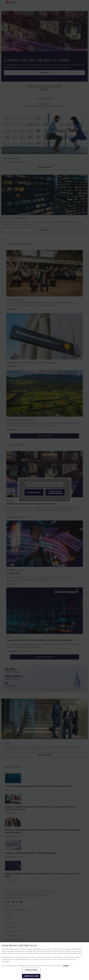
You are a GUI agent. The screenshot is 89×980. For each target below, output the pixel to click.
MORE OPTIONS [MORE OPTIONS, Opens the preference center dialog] (31, 970)
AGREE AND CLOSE (31, 976)
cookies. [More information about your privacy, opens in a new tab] (66, 966)
